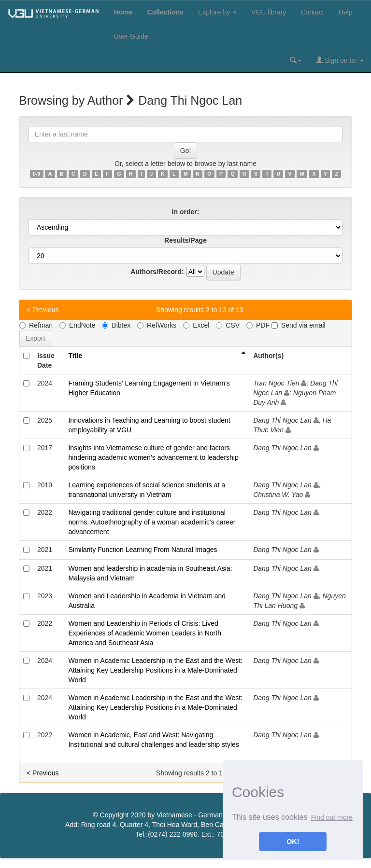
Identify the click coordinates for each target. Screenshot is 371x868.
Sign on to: (340, 60)
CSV (228, 325)
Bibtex (116, 325)
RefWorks (157, 325)
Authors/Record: (157, 272)
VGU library (269, 12)
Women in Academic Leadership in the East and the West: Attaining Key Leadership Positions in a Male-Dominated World (155, 670)
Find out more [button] (332, 817)
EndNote (77, 325)
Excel (196, 325)
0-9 (36, 174)
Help (346, 12)
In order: (186, 212)
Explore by (217, 12)
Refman (36, 325)
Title (75, 356)
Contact (312, 12)
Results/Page (185, 240)
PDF (258, 325)
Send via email (299, 325)
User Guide (131, 36)
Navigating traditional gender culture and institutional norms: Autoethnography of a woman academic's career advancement (152, 522)
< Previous (43, 310)
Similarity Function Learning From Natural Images (143, 550)
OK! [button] (293, 841)
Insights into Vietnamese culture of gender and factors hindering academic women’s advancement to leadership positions (153, 457)
